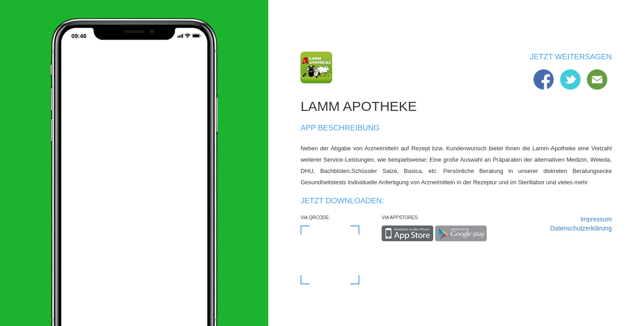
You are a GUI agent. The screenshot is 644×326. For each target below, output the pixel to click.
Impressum (596, 219)
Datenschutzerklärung (581, 228)
